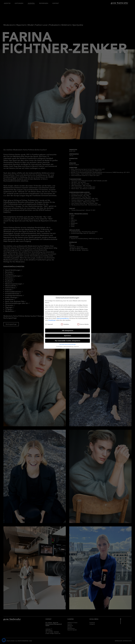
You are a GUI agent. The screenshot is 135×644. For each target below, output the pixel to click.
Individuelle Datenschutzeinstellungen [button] (67, 344)
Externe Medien (83, 324)
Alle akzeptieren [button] (68, 330)
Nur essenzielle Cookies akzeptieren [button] (68, 340)
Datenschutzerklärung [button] (69, 346)
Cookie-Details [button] (60, 346)
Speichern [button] (68, 335)
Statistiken (65, 324)
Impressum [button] (76, 346)
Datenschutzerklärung (63, 318)
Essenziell (49, 324)
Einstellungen (52, 320)
